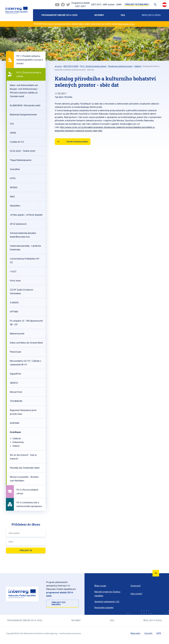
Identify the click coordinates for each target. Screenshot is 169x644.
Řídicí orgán (100, 586)
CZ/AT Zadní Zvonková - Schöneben (22, 292)
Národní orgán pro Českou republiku (107, 594)
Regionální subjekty (104, 608)
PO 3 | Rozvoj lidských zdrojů (27, 492)
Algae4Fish (15, 374)
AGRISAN (15, 423)
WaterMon (15, 206)
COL (12, 124)
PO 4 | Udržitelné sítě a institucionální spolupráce (29, 504)
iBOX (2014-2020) (151, 15)
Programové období (81, 5)
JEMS (119, 5)
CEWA (13, 133)
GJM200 (14, 303)
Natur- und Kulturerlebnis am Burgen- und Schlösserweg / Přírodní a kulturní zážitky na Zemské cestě (24, 91)
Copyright (148, 633)
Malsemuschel (17, 334)
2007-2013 (96, 5)
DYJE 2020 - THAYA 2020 (23, 151)
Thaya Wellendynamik (21, 160)
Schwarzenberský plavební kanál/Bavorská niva (23, 235)
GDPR (159, 633)
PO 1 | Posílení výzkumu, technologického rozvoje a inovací (30, 60)
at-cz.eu (58, 66)
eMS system (109, 5)
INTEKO (14, 187)
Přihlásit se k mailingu (137, 4)
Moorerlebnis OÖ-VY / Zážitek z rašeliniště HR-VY (26, 363)
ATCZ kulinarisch (18, 224)
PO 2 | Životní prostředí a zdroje (29, 74)
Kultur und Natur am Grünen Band (26, 343)
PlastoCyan (16, 352)
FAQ (123, 15)
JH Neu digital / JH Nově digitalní (26, 215)
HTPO (13, 178)
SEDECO (14, 383)
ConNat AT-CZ (17, 142)
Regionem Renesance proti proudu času (23, 412)
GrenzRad (15, 169)
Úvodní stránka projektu (77, 142)
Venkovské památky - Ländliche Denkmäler (25, 248)
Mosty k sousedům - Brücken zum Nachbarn (24, 479)
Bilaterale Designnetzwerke (23, 115)
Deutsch (164, 5)
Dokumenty (18, 442)
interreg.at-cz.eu (126, 24)
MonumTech (16, 392)
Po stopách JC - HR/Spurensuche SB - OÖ (26, 323)
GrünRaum (15, 432)
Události (17, 438)
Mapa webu (135, 633)
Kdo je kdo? (137, 594)
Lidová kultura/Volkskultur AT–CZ (25, 261)
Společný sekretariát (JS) (107, 602)
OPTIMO (14, 312)
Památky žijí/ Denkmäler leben (25, 468)
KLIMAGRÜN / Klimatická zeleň (25, 105)
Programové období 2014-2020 (59, 15)
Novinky (99, 15)
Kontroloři (136, 586)
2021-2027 (85, 24)
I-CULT (13, 271)
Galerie (16, 446)
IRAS (12, 197)
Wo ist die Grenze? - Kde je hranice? (23, 457)
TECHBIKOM (16, 401)
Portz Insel (15, 281)
